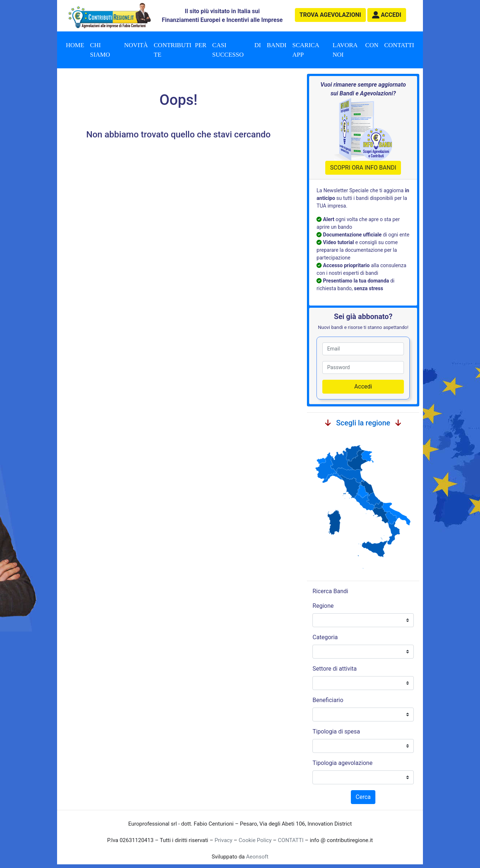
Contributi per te (180, 50)
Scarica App (306, 50)
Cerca (363, 797)
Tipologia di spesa (336, 731)
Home (75, 45)
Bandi (277, 45)
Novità (136, 45)
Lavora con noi (355, 50)
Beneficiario (328, 700)
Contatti (399, 45)
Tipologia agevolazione (342, 763)
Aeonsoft (257, 857)
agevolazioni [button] (330, 15)
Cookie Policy (255, 840)
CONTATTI (291, 840)
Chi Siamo (100, 50)
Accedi (363, 386)
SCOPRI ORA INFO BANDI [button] (363, 168)
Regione (323, 606)
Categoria (325, 637)
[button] (387, 15)
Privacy (224, 840)
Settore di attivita (335, 669)
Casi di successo (237, 50)
